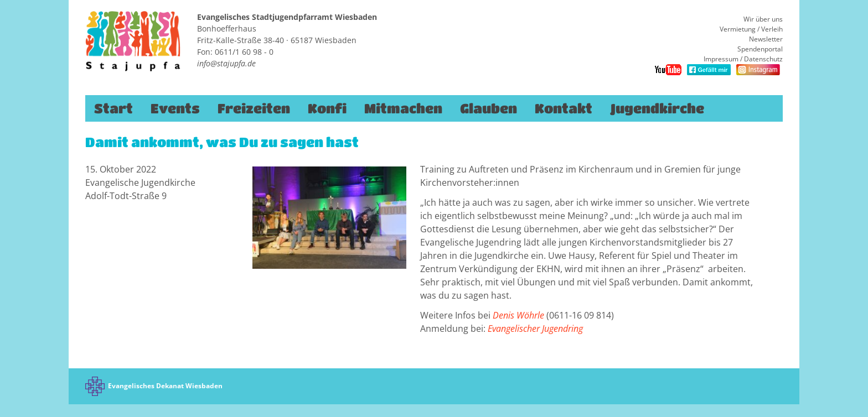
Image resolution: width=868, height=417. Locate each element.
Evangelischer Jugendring (535, 329)
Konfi (327, 108)
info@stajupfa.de (226, 63)
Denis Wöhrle (520, 315)
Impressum (721, 59)
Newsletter (766, 39)
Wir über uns (763, 19)
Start (113, 108)
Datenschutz (763, 59)
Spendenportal (760, 49)
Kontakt (564, 108)
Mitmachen (403, 108)
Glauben (489, 108)
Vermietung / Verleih (751, 29)
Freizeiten (254, 108)
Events (175, 108)
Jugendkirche (657, 108)
